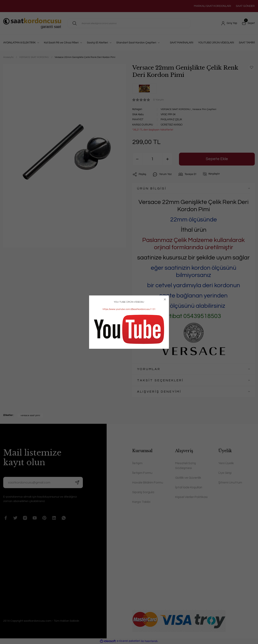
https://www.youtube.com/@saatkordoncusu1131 (129, 309)
